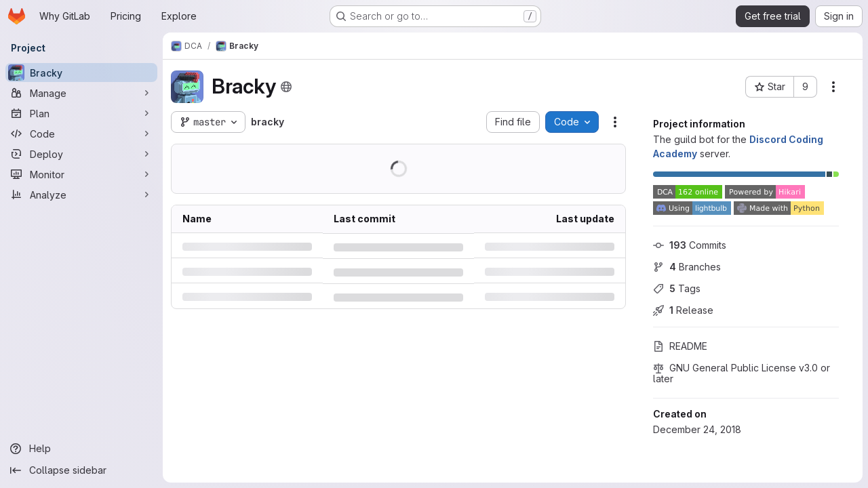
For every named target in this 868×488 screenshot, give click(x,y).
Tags (677, 288)
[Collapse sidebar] (81, 470)
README (680, 346)
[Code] (81, 134)
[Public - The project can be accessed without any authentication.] (286, 87)
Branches (687, 267)
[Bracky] (81, 73)
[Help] (81, 449)
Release (683, 310)
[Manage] (81, 93)
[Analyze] (81, 195)
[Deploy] (81, 154)
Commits (690, 245)
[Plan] (81, 113)
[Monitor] (81, 174)
